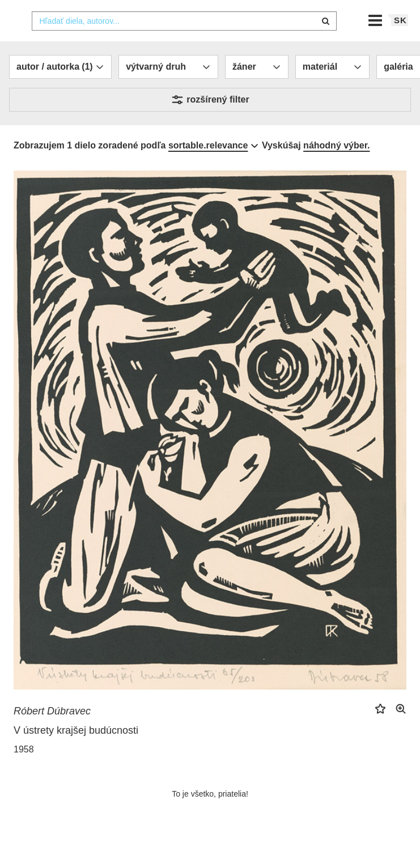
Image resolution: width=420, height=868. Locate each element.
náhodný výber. (336, 168)
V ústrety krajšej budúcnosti (76, 753)
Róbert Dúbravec (52, 734)
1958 (24, 772)
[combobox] (184, 44)
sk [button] (400, 43)
